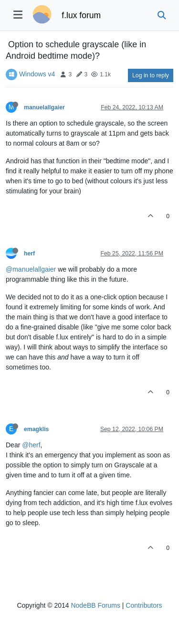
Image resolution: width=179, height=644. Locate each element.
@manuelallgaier (31, 269)
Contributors (144, 605)
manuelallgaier (44, 107)
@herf (31, 445)
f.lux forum (81, 15)
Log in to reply (151, 75)
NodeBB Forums (95, 605)
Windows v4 (37, 74)
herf (29, 253)
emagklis (36, 429)
